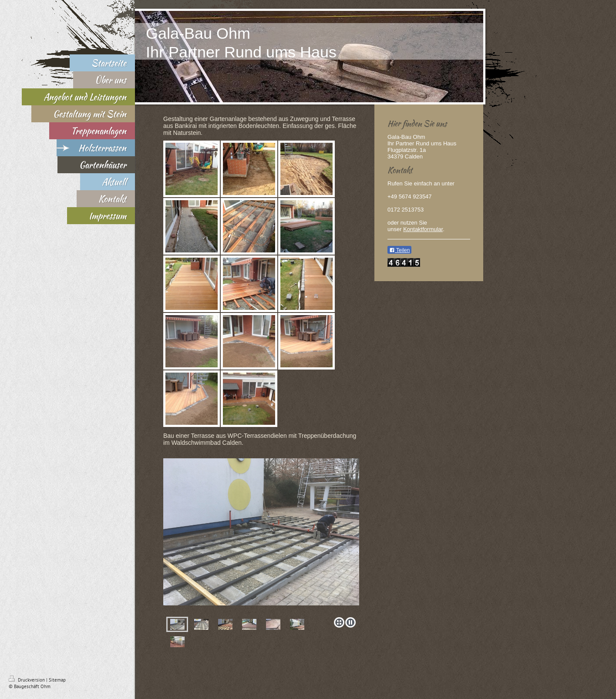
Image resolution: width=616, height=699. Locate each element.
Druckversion (27, 680)
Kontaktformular (423, 229)
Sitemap (57, 680)
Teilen (399, 250)
